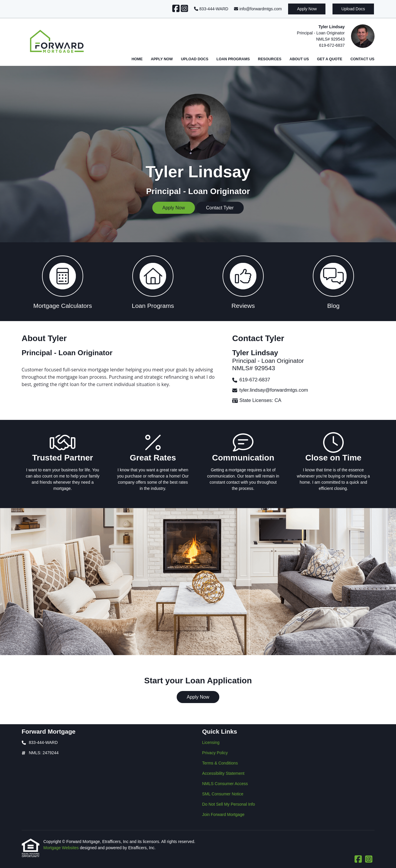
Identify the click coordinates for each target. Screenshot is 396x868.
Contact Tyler (220, 208)
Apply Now (307, 9)
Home (137, 59)
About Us (299, 59)
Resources (270, 59)
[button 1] (63, 282)
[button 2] (153, 282)
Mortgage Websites (62, 848)
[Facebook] (176, 9)
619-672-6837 (332, 45)
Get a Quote (330, 59)
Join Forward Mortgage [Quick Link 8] (223, 814)
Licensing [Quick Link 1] (211, 742)
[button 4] (334, 282)
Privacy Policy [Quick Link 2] (215, 753)
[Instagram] (184, 9)
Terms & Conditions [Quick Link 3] (220, 763)
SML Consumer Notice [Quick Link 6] (223, 794)
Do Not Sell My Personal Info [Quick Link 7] (229, 804)
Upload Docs (353, 9)
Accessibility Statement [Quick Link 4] (223, 773)
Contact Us (362, 59)
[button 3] (243, 282)
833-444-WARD (211, 9)
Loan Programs (233, 59)
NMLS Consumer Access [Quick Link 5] (225, 784)
